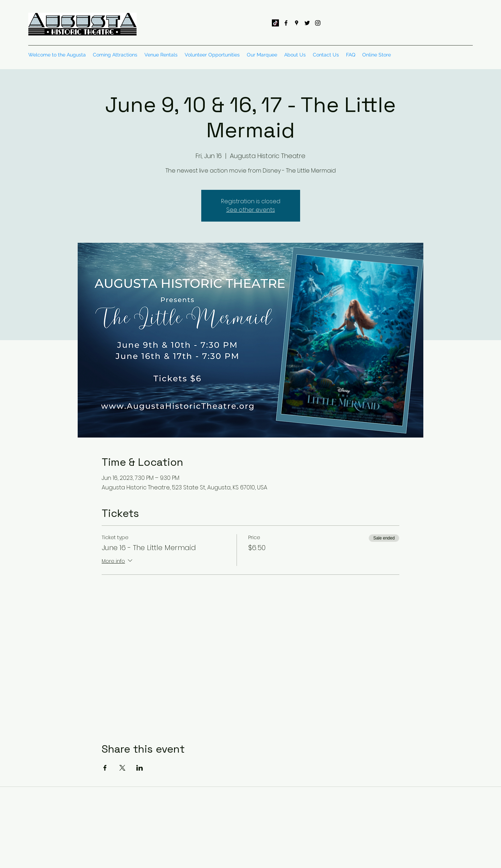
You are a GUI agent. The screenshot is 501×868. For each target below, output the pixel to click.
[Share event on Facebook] (105, 768)
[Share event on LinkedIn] (140, 768)
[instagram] (318, 23)
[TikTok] (275, 23)
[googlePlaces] (297, 23)
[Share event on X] (122, 768)
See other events (251, 210)
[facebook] (286, 23)
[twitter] (307, 23)
